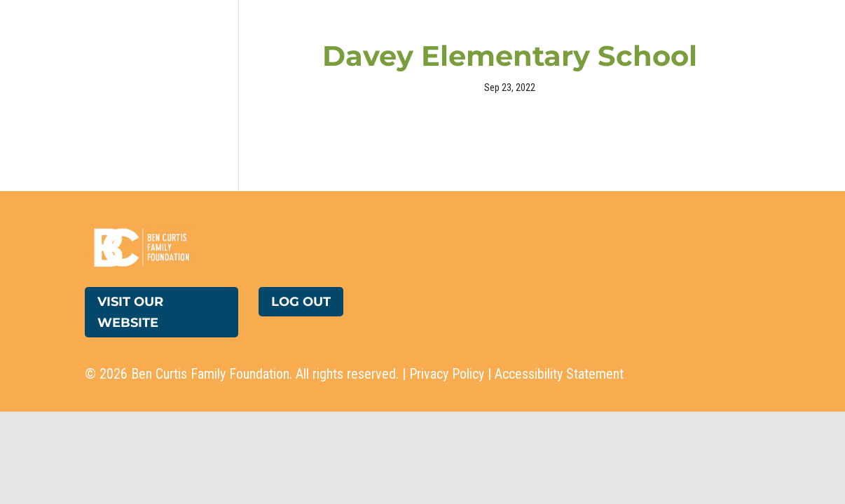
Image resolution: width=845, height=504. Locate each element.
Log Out (301, 302)
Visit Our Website (130, 313)
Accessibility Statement (559, 374)
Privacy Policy (447, 374)
